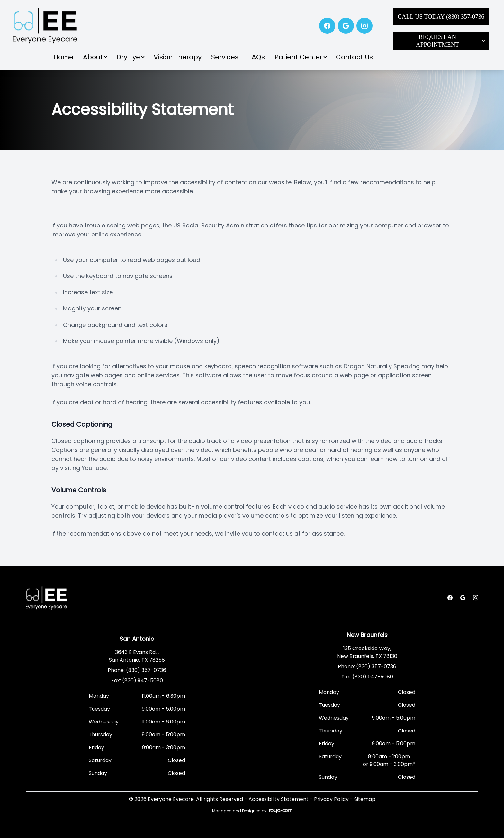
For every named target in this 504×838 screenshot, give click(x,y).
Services (225, 57)
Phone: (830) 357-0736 (137, 670)
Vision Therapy (178, 57)
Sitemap (365, 799)
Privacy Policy (331, 799)
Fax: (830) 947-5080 (137, 681)
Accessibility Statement (279, 799)
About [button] (95, 57)
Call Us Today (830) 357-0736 (441, 17)
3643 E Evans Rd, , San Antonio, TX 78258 (137, 656)
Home (63, 57)
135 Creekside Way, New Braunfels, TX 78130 (367, 652)
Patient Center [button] (300, 57)
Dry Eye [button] (130, 57)
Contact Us (354, 57)
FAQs (256, 57)
